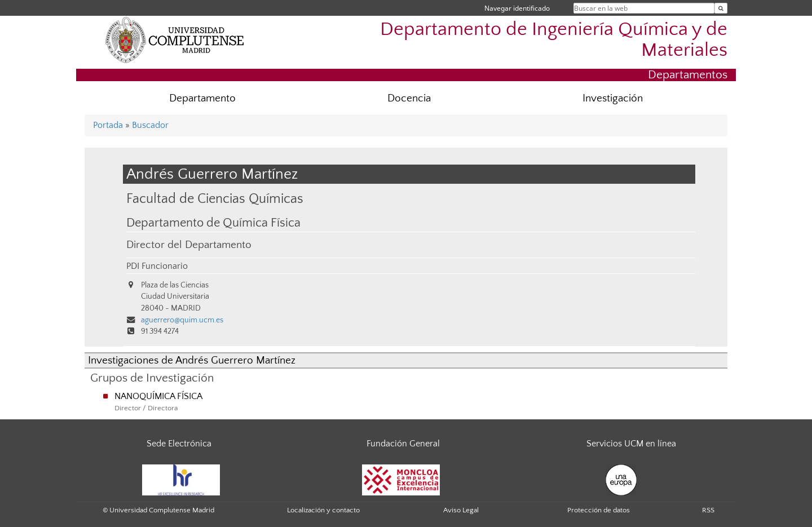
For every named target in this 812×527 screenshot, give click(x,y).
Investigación (613, 98)
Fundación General (403, 444)
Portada (108, 125)
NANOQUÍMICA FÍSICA (158, 396)
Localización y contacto (323, 510)
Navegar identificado (517, 8)
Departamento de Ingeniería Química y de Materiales (554, 40)
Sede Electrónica (179, 444)
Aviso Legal (461, 510)
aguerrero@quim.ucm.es (182, 320)
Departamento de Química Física (213, 223)
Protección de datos (599, 510)
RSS (708, 510)
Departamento (202, 98)
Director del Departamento (189, 245)
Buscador (150, 125)
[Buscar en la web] (721, 8)
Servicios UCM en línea (631, 444)
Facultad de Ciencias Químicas (215, 199)
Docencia (409, 98)
